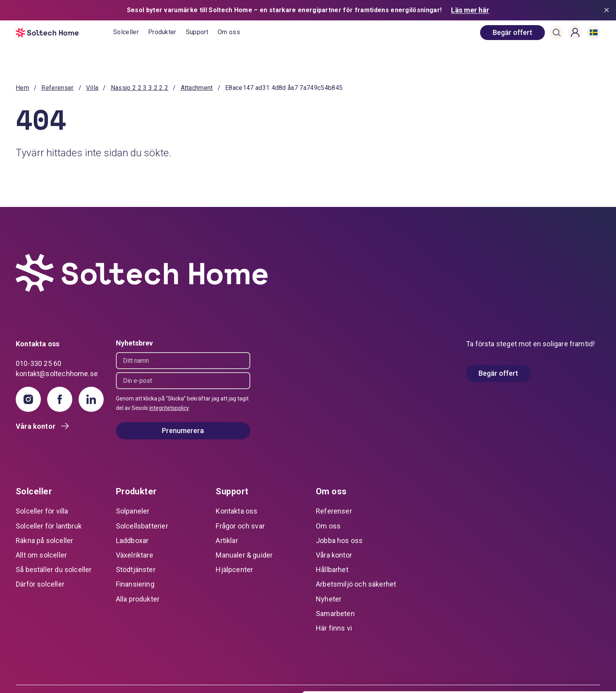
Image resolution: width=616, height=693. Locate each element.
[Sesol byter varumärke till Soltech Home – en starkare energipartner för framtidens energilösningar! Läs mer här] (308, 10)
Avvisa (550, 671)
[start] (64, 33)
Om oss (229, 32)
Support (197, 32)
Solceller (126, 32)
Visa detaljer (120, 677)
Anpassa (551, 645)
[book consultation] (512, 33)
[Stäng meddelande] (608, 10)
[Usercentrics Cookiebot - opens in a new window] (51, 678)
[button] (557, 33)
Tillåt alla (550, 620)
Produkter (162, 32)
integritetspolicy (169, 408)
